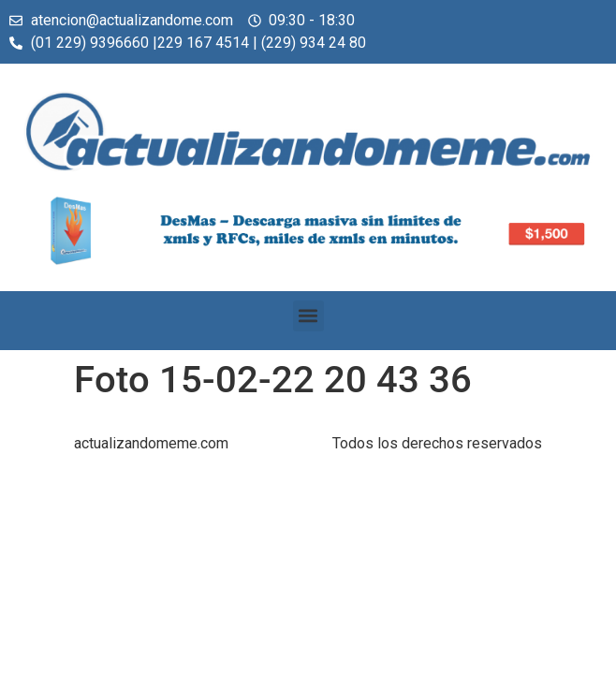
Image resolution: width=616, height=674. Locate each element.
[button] (308, 316)
